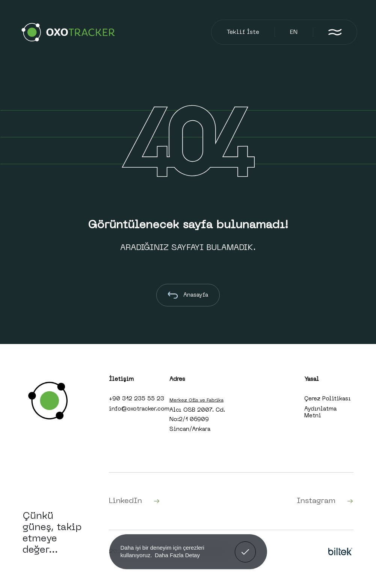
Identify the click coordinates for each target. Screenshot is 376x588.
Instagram (325, 501)
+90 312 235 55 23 (137, 399)
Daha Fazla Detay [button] (177, 555)
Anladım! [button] (245, 546)
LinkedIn (134, 501)
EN (294, 32)
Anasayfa (188, 295)
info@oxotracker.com (139, 409)
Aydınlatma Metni (320, 412)
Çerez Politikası (328, 399)
